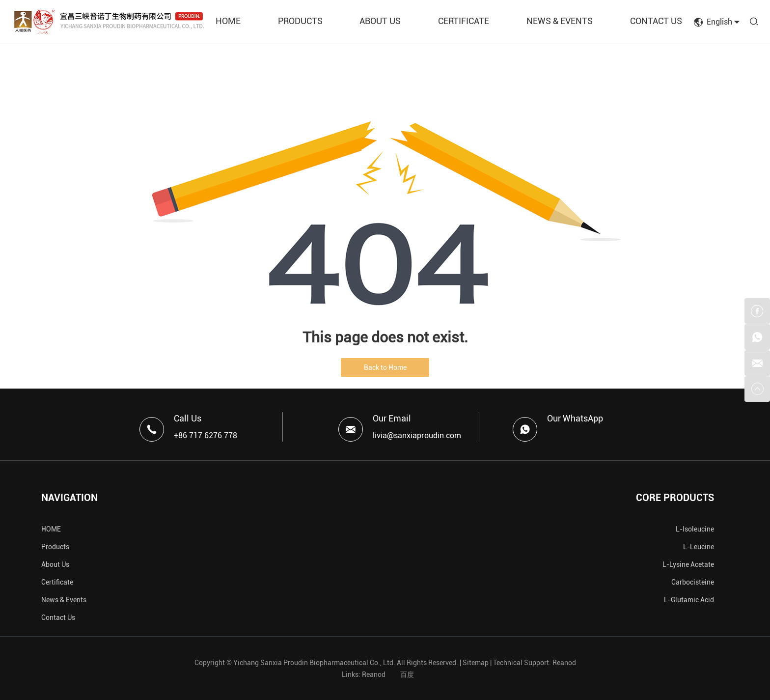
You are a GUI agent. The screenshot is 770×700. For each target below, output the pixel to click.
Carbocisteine (693, 582)
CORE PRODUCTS (675, 498)
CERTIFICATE (464, 21)
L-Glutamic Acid (689, 600)
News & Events (64, 600)
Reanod (564, 663)
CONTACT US (656, 21)
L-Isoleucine (695, 529)
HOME (228, 21)
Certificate (57, 582)
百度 (407, 674)
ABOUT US (380, 21)
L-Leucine (699, 547)
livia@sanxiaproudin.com (417, 435)
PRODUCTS (300, 21)
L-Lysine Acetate (688, 564)
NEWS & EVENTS (560, 21)
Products (55, 547)
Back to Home (385, 367)
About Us (55, 564)
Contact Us (58, 617)
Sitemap (476, 663)
